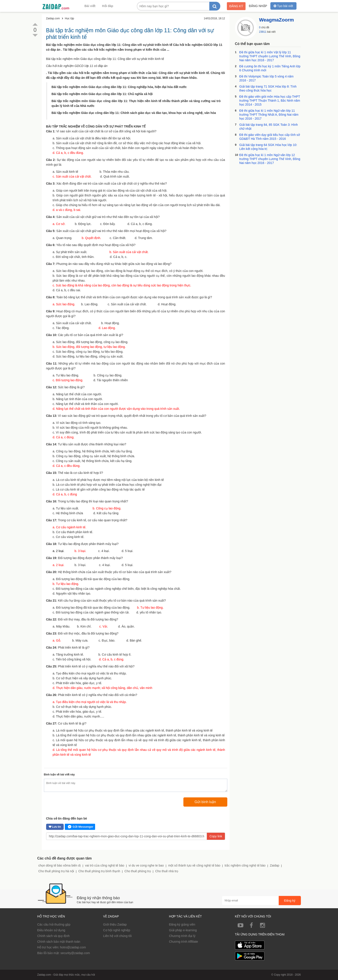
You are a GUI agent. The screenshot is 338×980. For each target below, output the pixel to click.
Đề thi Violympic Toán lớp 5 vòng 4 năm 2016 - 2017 (267, 78)
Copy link (216, 836)
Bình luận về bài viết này (59, 775)
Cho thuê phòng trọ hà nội (56, 871)
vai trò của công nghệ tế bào (105, 865)
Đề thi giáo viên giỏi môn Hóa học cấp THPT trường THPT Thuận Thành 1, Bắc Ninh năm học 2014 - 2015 (270, 101)
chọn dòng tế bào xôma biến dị (60, 865)
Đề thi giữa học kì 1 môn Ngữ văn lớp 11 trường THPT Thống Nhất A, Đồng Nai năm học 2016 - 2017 (269, 115)
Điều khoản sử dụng (51, 930)
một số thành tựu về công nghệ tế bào (194, 865)
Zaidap (275, 865)
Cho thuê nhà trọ (167, 871)
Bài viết (90, 6)
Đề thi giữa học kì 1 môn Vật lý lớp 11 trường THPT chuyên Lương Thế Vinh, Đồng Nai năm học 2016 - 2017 (270, 56)
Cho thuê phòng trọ (138, 871)
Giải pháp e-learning (183, 930)
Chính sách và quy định (53, 936)
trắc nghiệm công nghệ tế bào (245, 865)
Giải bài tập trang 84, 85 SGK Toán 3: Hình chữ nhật (269, 127)
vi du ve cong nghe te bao (146, 865)
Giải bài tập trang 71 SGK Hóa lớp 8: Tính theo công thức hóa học (268, 88)
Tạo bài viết (283, 6)
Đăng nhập (258, 6)
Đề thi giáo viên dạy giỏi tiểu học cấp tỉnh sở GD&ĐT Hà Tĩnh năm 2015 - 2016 (270, 137)
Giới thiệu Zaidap (115, 924)
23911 (263, 32)
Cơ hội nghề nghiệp (117, 930)
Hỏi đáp (108, 6)
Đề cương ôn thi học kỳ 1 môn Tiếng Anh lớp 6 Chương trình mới (270, 68)
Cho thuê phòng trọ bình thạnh (99, 871)
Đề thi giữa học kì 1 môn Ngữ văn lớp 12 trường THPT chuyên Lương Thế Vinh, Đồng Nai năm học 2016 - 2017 (270, 159)
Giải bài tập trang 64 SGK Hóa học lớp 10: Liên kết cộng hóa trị (268, 147)
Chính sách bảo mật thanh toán (59, 942)
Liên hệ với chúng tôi (117, 936)
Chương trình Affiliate (184, 942)
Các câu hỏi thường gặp (54, 924)
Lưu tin (55, 827)
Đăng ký (236, 6)
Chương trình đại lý (182, 936)
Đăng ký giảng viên (182, 924)
